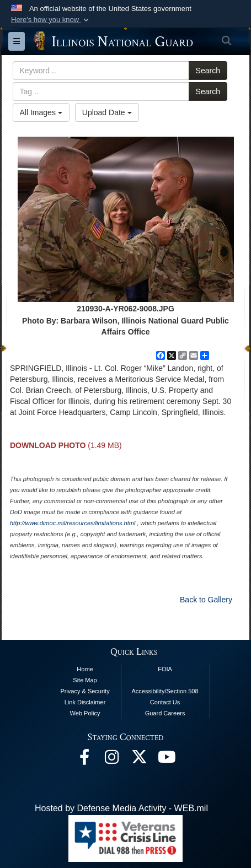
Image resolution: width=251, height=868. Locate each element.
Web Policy (85, 713)
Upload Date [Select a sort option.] (107, 112)
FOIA (165, 669)
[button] (51, 20)
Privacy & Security (85, 691)
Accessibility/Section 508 (165, 691)
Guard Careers (165, 713)
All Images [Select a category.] (41, 112)
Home (85, 669)
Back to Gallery (206, 600)
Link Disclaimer (85, 702)
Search (208, 71)
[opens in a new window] (140, 760)
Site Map (85, 680)
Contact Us (165, 702)
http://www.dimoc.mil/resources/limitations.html (73, 523)
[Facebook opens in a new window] (84, 760)
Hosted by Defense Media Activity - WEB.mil (121, 808)
